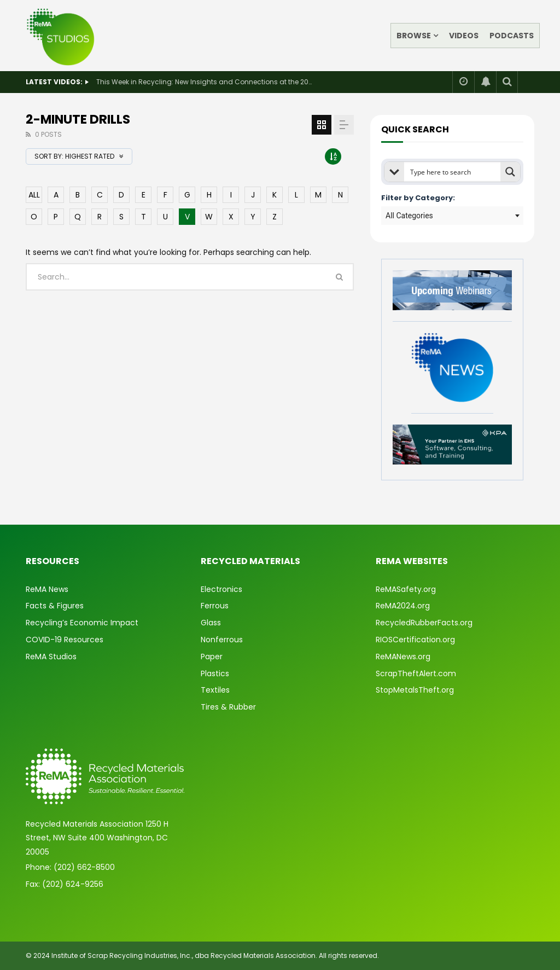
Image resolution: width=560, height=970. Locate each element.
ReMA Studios (51, 657)
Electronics (221, 589)
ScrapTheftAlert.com (416, 673)
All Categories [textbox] (409, 216)
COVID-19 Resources (65, 640)
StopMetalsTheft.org (415, 690)
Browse (414, 36)
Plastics (215, 673)
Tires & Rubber (228, 707)
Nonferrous (222, 640)
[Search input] (453, 172)
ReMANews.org (403, 657)
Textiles (215, 690)
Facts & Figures (55, 606)
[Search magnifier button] (510, 172)
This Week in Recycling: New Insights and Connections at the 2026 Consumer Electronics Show (206, 82)
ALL (34, 195)
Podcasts (512, 36)
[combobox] (452, 216)
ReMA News (47, 589)
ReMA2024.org (403, 606)
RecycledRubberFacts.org (424, 623)
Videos (464, 36)
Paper (212, 657)
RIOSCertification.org (415, 640)
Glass (211, 623)
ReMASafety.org (406, 589)
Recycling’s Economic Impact (82, 623)
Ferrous (215, 606)
